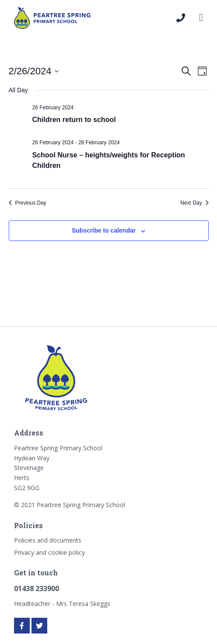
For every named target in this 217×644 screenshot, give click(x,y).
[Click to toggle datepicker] (34, 71)
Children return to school (74, 120)
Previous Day (28, 203)
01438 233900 (37, 588)
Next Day (194, 203)
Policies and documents (48, 540)
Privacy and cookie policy (49, 552)
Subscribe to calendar (104, 230)
